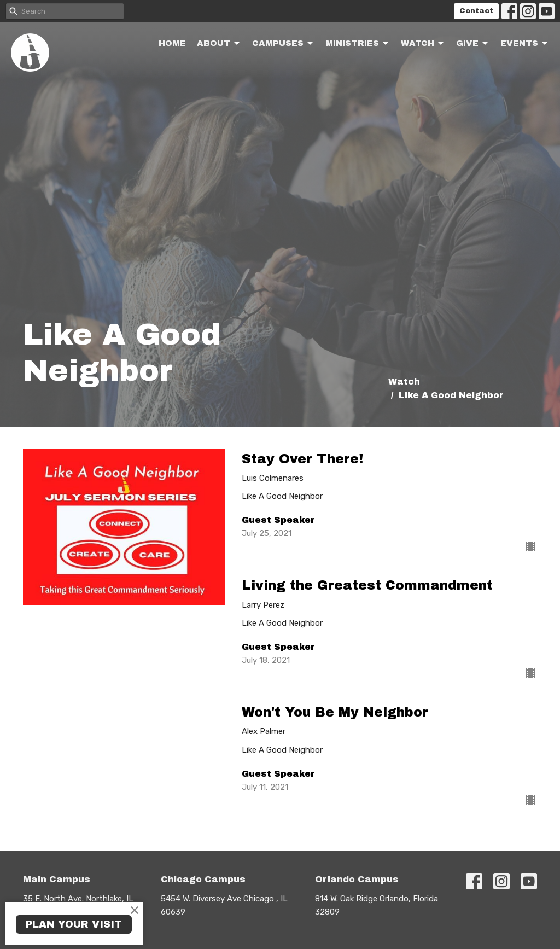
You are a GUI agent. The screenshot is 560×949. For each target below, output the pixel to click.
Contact (476, 11)
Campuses (283, 44)
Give (473, 44)
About (219, 44)
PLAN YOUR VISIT (74, 924)
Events (525, 44)
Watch (423, 44)
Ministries (358, 44)
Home (172, 43)
